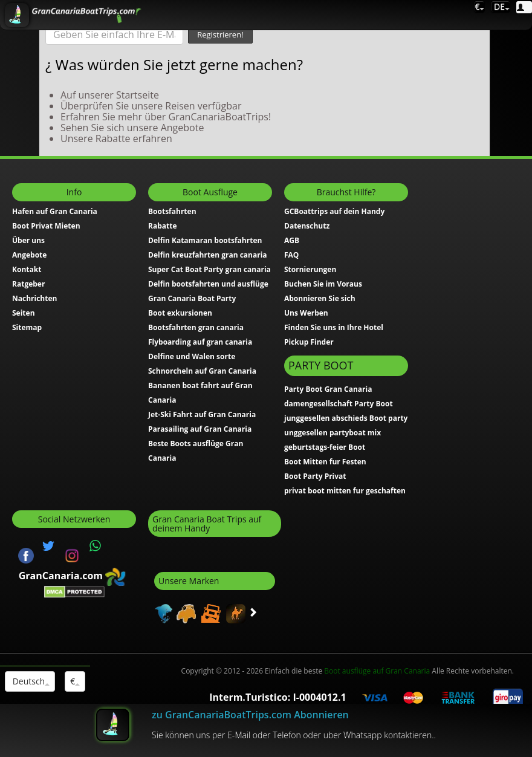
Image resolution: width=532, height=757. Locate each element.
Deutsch (30, 681)
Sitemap (27, 327)
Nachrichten (34, 298)
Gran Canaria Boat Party (192, 298)
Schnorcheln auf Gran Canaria (202, 371)
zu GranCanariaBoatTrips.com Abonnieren (250, 715)
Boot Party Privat (315, 476)
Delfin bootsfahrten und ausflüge (208, 284)
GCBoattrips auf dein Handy (334, 211)
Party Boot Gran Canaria (328, 389)
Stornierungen (310, 269)
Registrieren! (220, 34)
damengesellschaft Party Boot (339, 404)
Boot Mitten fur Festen (325, 462)
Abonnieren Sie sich (320, 298)
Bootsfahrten (172, 211)
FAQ (291, 255)
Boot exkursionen (180, 313)
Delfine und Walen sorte (192, 356)
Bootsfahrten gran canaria (196, 327)
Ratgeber (28, 284)
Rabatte (163, 226)
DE (501, 6)
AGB (292, 240)
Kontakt (27, 269)
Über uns (28, 240)
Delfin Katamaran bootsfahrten (205, 240)
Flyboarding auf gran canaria (200, 342)
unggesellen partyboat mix (332, 433)
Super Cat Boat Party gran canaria (209, 269)
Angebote (29, 255)
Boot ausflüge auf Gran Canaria (377, 671)
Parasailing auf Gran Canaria (200, 429)
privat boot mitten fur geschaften (345, 491)
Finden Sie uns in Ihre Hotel (334, 327)
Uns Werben (306, 313)
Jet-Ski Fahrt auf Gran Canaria (202, 414)
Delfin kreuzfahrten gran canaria (208, 255)
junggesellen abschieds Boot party (346, 418)
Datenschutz (307, 226)
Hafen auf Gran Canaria (55, 211)
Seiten (24, 313)
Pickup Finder (309, 342)
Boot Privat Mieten (46, 226)
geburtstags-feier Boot (325, 447)
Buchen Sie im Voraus (323, 284)
